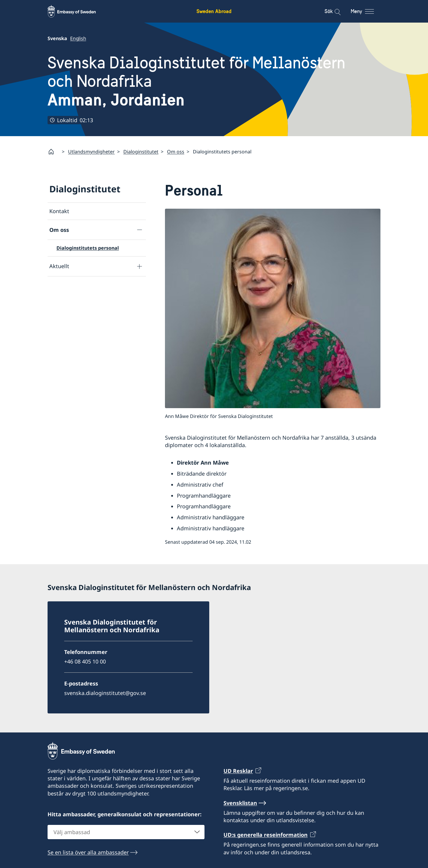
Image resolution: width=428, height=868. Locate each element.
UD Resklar (238, 771)
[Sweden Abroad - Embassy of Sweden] (77, 11)
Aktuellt (59, 266)
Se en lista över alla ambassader (88, 852)
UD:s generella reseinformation (266, 835)
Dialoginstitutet (141, 152)
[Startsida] (53, 152)
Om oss (176, 152)
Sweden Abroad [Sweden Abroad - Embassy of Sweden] (214, 11)
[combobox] (126, 832)
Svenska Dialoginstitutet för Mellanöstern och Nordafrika (214, 81)
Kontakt (59, 211)
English (78, 38)
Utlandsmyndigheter (91, 152)
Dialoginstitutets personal (88, 248)
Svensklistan (240, 803)
